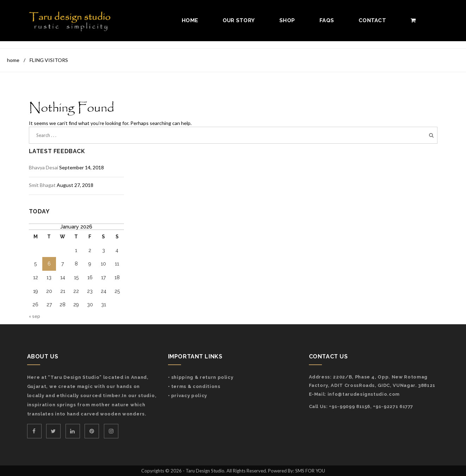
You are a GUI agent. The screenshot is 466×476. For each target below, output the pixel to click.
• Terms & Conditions (194, 386)
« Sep (35, 316)
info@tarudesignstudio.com (364, 394)
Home (190, 20)
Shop (287, 20)
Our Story (239, 20)
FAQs (327, 20)
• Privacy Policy (188, 396)
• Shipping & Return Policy (201, 377)
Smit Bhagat (42, 185)
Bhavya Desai (44, 167)
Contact (372, 20)
